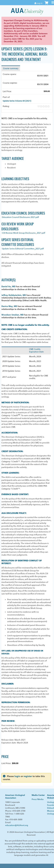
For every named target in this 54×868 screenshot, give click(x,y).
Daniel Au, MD (8, 286)
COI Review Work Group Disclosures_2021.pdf (23, 233)
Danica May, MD (9, 306)
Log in (40, 3)
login (17, 776)
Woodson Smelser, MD (13, 315)
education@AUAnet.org (17, 825)
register (28, 776)
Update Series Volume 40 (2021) (17, 101)
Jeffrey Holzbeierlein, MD (14, 295)
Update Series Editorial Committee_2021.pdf (23, 249)
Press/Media (38, 799)
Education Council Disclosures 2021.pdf (20, 217)
